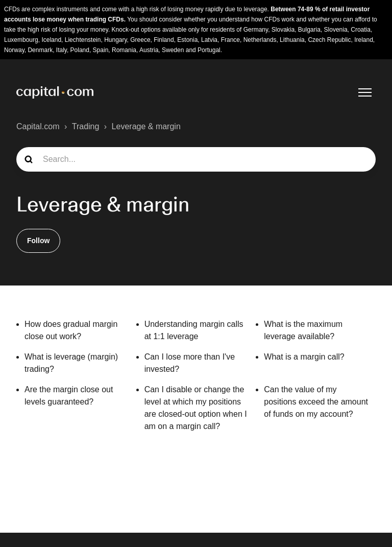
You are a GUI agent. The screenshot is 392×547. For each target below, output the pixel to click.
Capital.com (38, 126)
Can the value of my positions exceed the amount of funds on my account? (316, 402)
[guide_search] (196, 159)
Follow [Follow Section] (38, 241)
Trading (86, 126)
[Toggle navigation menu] (365, 92)
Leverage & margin (146, 126)
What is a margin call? (304, 357)
